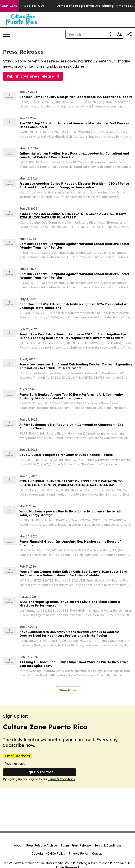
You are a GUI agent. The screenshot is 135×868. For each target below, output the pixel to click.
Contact (98, 853)
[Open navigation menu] (7, 34)
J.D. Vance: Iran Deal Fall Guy (25, 6)
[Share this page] (130, 34)
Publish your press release (33, 76)
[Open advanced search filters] (119, 34)
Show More (67, 690)
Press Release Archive (42, 845)
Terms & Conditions (61, 779)
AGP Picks (10, 6)
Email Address (17, 756)
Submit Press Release (76, 845)
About (18, 845)
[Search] (86, 34)
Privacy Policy (79, 853)
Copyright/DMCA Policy (48, 853)
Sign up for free (40, 772)
